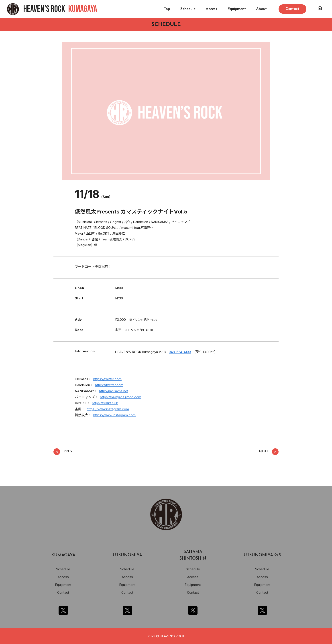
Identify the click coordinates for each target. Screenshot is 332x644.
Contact (63, 592)
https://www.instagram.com (108, 409)
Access (211, 9)
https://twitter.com (107, 379)
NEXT (269, 452)
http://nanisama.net (114, 391)
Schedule (188, 9)
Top (167, 9)
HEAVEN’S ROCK (60, 9)
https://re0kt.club (105, 403)
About (261, 9)
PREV (63, 452)
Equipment (237, 9)
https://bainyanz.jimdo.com (121, 397)
